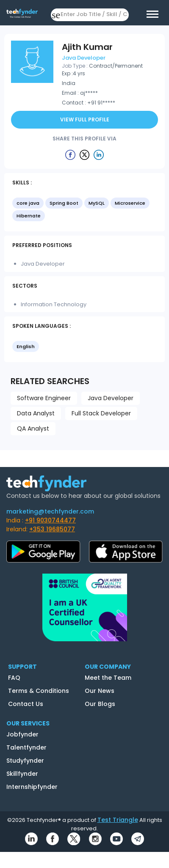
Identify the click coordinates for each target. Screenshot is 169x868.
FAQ (14, 678)
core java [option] (28, 203)
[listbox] (84, 210)
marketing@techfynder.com (50, 511)
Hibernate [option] (29, 216)
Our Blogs (100, 704)
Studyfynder (25, 761)
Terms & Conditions (39, 691)
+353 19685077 (52, 529)
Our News (100, 691)
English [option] (26, 346)
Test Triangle (118, 820)
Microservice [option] (130, 203)
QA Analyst (33, 429)
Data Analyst (36, 413)
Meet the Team (108, 678)
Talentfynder (26, 747)
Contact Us (26, 704)
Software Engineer (44, 398)
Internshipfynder (32, 787)
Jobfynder (22, 734)
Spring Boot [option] (64, 203)
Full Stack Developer (101, 413)
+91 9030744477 (50, 520)
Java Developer (111, 398)
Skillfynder (22, 774)
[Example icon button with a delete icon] (70, 154)
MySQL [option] (97, 203)
